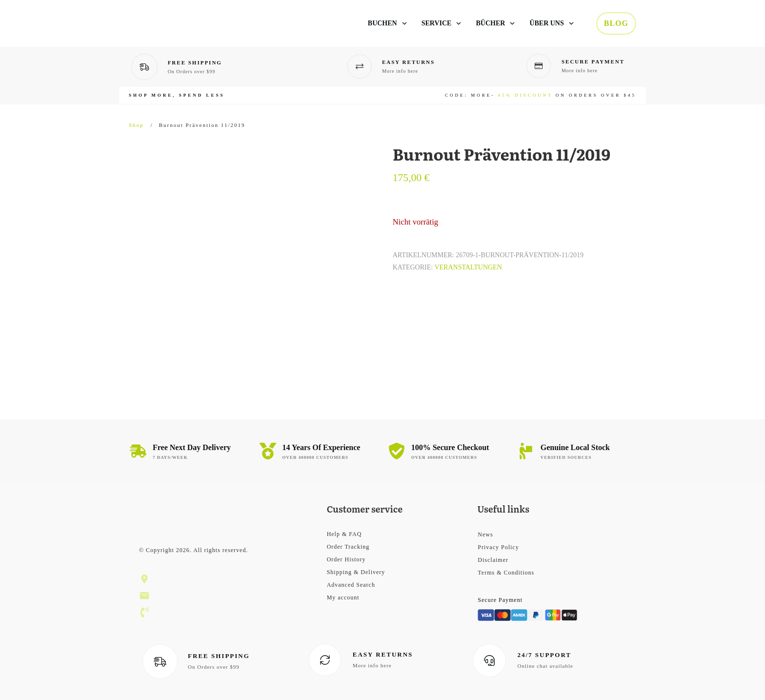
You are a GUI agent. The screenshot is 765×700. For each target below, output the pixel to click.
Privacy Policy (498, 547)
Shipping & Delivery (356, 572)
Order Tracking (348, 547)
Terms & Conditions (506, 573)
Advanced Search (351, 585)
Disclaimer (493, 560)
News (485, 535)
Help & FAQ (344, 534)
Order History (346, 559)
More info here (400, 71)
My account (343, 597)
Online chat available (545, 666)
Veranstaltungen (468, 267)
